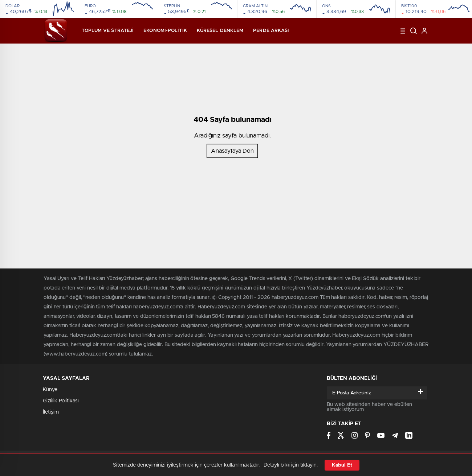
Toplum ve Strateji (108, 31)
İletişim (51, 412)
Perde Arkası (271, 31)
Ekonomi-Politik (165, 31)
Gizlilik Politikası (61, 401)
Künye (50, 390)
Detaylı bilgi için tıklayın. (291, 465)
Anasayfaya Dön (232, 151)
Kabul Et (342, 465)
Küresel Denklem (220, 31)
